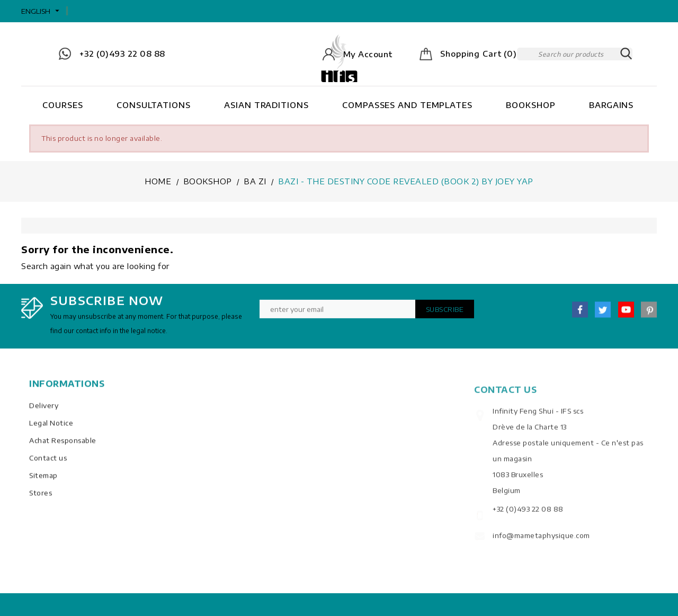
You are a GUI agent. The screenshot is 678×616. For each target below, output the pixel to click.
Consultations (154, 105)
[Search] (575, 54)
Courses (63, 105)
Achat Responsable (63, 447)
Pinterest (649, 314)
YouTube (626, 314)
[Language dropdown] (42, 11)
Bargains (611, 105)
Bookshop (530, 105)
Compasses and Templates (407, 105)
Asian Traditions (266, 105)
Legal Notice (51, 430)
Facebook (580, 314)
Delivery (44, 412)
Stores (41, 499)
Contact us (48, 465)
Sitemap (43, 482)
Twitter (603, 314)
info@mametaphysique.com (541, 547)
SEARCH (626, 54)
